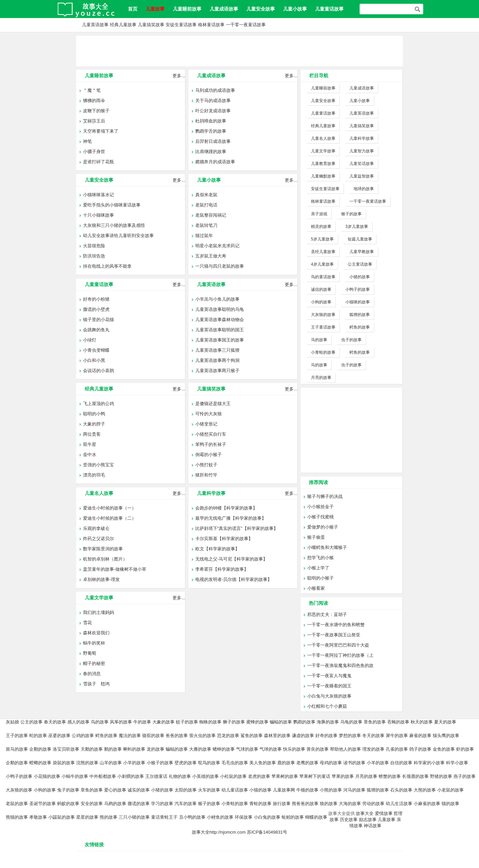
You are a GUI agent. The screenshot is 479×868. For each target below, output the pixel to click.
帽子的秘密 (94, 663)
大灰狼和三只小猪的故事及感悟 (114, 225)
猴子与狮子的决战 (325, 496)
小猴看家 (316, 588)
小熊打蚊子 (206, 465)
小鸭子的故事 (358, 289)
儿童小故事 (295, 9)
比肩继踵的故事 (211, 152)
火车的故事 (209, 790)
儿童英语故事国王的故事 (220, 340)
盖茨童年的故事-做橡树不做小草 (115, 569)
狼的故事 (329, 804)
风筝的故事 (121, 722)
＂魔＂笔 (92, 90)
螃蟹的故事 (390, 776)
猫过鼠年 (204, 236)
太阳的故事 (186, 790)
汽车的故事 (186, 804)
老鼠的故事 (17, 804)
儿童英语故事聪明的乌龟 (220, 309)
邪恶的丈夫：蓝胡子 (327, 614)
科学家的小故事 (429, 763)
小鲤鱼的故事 (220, 817)
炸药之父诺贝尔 (98, 539)
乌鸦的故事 (115, 804)
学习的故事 (162, 804)
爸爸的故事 (177, 736)
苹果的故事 (343, 776)
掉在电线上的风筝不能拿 (107, 266)
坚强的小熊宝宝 (98, 465)
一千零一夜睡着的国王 (329, 686)
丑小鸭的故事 (192, 817)
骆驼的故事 (153, 736)
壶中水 (90, 455)
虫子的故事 (351, 340)
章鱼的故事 (375, 722)
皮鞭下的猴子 (96, 111)
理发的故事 (373, 749)
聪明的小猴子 (320, 578)
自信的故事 (401, 763)
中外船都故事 (103, 776)
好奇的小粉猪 (96, 299)
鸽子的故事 (420, 749)
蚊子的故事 (187, 722)
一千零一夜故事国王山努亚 (334, 635)
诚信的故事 (321, 289)
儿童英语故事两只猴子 (217, 371)
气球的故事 (247, 749)
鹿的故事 (286, 763)
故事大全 (365, 813)
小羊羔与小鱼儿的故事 (217, 299)
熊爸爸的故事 (305, 804)
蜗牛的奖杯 (94, 643)
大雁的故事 (200, 749)
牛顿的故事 (307, 790)
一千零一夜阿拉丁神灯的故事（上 (340, 655)
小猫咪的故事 (358, 302)
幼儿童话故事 (235, 790)
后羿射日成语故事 (213, 141)
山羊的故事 (111, 763)
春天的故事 (55, 722)
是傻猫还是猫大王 (213, 404)
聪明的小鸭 (94, 414)
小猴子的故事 (160, 763)
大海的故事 (350, 804)
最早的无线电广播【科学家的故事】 (231, 518)
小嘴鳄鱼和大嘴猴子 (327, 547)
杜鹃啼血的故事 (211, 121)
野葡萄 (90, 653)
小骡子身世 (94, 152)
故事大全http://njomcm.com (219, 832)
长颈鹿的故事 (415, 776)
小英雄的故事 (205, 776)
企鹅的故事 (40, 749)
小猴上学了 (318, 568)
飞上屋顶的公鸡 (98, 404)
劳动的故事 (373, 804)
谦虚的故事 (303, 736)
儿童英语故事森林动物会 (220, 320)
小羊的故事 (134, 763)
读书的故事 (354, 763)
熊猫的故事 (17, 817)
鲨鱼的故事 (252, 736)
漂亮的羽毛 (94, 475)
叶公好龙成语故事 (213, 111)
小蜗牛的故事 (75, 776)
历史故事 (349, 820)
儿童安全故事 (261, 9)
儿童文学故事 (99, 598)
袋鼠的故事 (64, 763)
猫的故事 (450, 804)
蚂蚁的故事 (68, 804)
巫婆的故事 (59, 736)
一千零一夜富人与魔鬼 (329, 676)
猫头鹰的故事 (446, 736)
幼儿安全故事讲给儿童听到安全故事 (118, 236)
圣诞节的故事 (43, 804)
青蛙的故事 (260, 804)
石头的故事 (401, 790)
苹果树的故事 (285, 776)
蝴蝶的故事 (316, 817)
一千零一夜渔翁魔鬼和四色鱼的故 (340, 665)
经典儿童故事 (123, 25)
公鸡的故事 (83, 736)
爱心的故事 (115, 790)
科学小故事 (457, 763)
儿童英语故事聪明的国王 (220, 330)
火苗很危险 (94, 246)
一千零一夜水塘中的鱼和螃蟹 (336, 625)
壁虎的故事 (186, 763)
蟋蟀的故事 (224, 749)
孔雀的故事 (397, 749)
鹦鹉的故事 (304, 722)
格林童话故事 (211, 25)
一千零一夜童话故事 (246, 25)
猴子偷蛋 (316, 537)
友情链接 (94, 845)
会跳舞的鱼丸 (96, 330)
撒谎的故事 (139, 804)
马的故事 (319, 340)
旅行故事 (282, 804)
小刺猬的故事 (131, 776)
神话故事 (373, 826)
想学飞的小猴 (320, 558)
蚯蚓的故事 (293, 817)
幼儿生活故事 (399, 804)
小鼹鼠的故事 (62, 817)
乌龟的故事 (351, 722)
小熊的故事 (331, 790)
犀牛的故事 (397, 736)
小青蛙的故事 (323, 352)
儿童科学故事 (211, 493)
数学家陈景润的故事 (103, 549)
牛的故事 (142, 722)
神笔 (87, 141)
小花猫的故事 (47, 776)
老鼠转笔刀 (206, 225)
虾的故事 (465, 749)
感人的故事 (78, 722)
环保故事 (244, 817)
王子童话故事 (323, 327)
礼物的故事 (180, 776)
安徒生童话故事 (181, 25)
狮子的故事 (234, 722)
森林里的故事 (277, 736)
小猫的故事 (260, 790)
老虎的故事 (259, 776)
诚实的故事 (139, 790)
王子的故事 (17, 736)
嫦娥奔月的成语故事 (215, 162)
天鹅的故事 (92, 749)
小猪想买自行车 (211, 434)
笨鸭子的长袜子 (211, 444)
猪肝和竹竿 (206, 475)
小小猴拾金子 (320, 507)
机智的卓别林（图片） (105, 559)
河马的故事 (354, 790)
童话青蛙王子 (164, 817)
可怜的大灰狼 (209, 414)
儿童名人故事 (99, 493)
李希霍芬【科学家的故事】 (222, 569)
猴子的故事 (209, 804)
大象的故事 (163, 722)
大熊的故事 (425, 790)
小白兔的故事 (267, 817)
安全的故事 (92, 804)
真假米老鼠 (206, 195)
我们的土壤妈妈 (98, 612)
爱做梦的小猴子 (323, 527)
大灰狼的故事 (323, 315)
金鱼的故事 (444, 749)
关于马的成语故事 (213, 101)
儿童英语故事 (95, 25)
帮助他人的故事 (345, 749)
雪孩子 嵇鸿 (96, 684)
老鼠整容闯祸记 (211, 215)
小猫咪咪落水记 (98, 195)
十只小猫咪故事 (98, 215)
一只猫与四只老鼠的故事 (220, 266)
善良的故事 (318, 749)
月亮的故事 (321, 378)
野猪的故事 (441, 776)
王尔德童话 (156, 776)
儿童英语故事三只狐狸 (217, 350)
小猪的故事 (360, 277)
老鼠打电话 (206, 205)
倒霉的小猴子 (209, 455)
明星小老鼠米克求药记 (217, 246)
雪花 (87, 623)
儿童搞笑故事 (151, 25)
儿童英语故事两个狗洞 (217, 360)
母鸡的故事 (331, 763)
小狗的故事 (321, 302)
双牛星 (90, 444)
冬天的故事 (373, 736)
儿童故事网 (284, 790)
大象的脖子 (94, 424)
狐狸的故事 (360, 315)
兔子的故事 (68, 790)
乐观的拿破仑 (96, 528)
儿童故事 (386, 820)
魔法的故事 (130, 736)
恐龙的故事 (228, 736)
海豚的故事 (328, 722)
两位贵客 (92, 434)
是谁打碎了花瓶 (98, 162)
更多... (179, 76)
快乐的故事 (294, 749)
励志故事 (368, 820)
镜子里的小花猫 (98, 320)
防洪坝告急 (94, 256)
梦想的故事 (350, 736)
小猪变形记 (206, 424)
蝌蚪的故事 (134, 749)
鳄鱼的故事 (360, 327)
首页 (133, 9)
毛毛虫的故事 (235, 763)
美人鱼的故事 (263, 763)
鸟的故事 (100, 722)
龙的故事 (155, 749)
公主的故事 (31, 722)
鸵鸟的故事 (209, 763)
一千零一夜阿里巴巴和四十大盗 (338, 645)
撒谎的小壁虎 (96, 309)
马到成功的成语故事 (215, 90)
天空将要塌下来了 (101, 131)
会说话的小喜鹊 (98, 371)
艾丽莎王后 (94, 121)
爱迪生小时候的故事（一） (110, 508)
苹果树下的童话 (315, 776)
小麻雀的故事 (427, 804)
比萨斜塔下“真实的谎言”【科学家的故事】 (237, 528)
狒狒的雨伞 (94, 101)
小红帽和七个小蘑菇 (327, 706)
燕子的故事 (465, 776)
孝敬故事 (38, 817)
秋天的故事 (422, 722)
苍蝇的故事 (398, 722)
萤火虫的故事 (202, 736)
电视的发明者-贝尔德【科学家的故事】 (234, 579)
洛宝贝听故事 (66, 749)
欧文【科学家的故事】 (217, 549)
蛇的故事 (38, 736)
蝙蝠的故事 (281, 722)
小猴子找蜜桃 (320, 517)
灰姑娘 (12, 722)
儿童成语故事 (224, 9)
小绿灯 (90, 340)
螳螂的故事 (40, 763)
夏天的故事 (445, 722)
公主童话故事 (360, 264)
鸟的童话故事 (323, 277)
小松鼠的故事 (233, 776)
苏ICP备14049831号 (267, 832)
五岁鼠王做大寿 (211, 256)
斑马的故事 (17, 749)
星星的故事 (87, 817)
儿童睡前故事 (187, 9)
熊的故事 (109, 817)
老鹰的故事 (307, 763)
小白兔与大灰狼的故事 (329, 696)
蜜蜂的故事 (257, 722)
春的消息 (92, 674)
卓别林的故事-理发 (101, 579)
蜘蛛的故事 (210, 722)
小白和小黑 (94, 360)
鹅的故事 (113, 749)
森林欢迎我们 (96, 633)
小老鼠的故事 (450, 790)
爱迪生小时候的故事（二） (110, 518)
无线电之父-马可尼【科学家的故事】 (231, 559)
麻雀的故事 (420, 736)
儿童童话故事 (329, 9)
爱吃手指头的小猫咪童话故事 (112, 205)
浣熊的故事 (87, 763)
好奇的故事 (326, 736)
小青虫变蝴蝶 (96, 350)
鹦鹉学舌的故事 (211, 131)
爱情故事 (384, 813)
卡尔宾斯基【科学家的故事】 (224, 539)
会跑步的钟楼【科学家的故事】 (226, 508)
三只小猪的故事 (134, 817)
